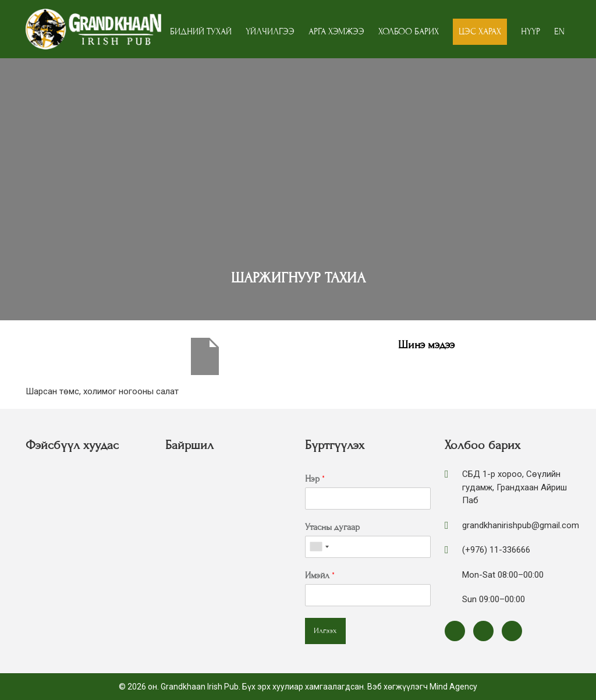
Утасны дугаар (332, 527)
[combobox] (319, 547)
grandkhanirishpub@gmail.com (521, 525)
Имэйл (320, 575)
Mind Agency (453, 687)
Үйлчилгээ (270, 31)
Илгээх (325, 631)
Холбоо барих (409, 31)
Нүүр (531, 31)
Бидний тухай (201, 31)
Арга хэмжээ (336, 31)
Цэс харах (480, 31)
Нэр (315, 479)
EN (559, 31)
